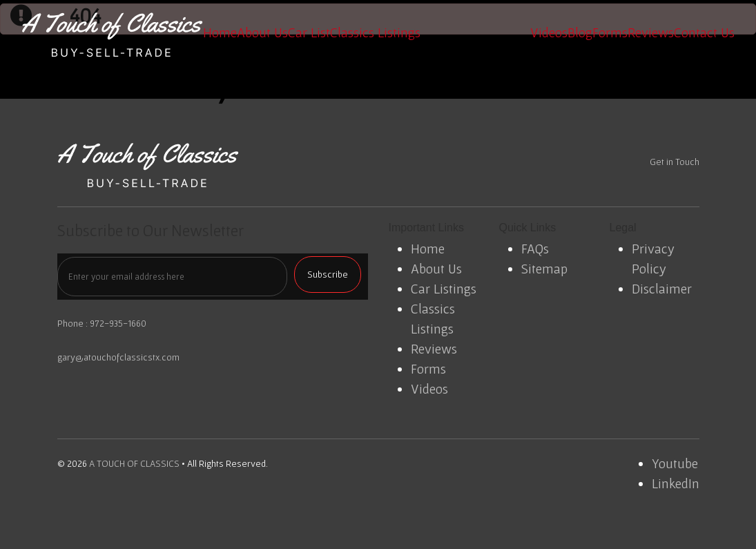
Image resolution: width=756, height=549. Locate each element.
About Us (262, 32)
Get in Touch (675, 162)
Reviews (651, 32)
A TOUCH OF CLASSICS (134, 463)
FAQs (535, 249)
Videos (549, 32)
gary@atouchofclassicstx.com (118, 357)
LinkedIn (676, 483)
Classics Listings (375, 32)
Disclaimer (662, 289)
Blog (580, 32)
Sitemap (544, 269)
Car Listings (444, 289)
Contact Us (704, 32)
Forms (610, 32)
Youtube (675, 463)
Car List (309, 32)
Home (220, 32)
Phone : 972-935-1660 (102, 323)
